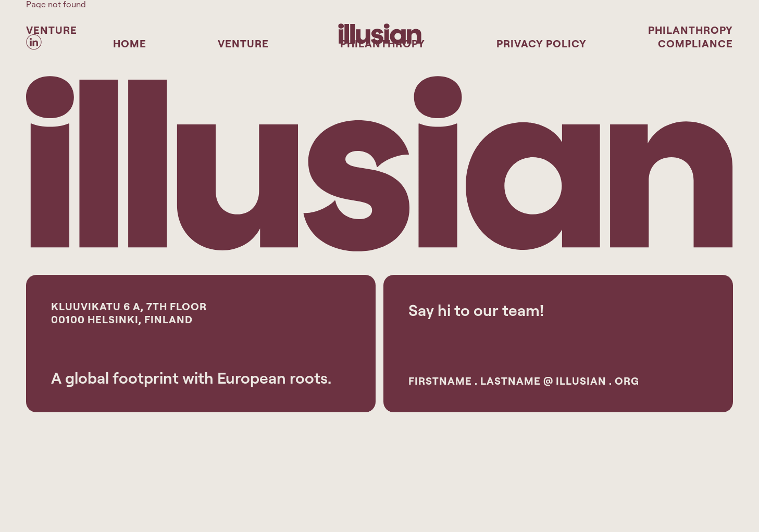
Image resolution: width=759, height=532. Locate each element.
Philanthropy (690, 30)
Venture (52, 30)
